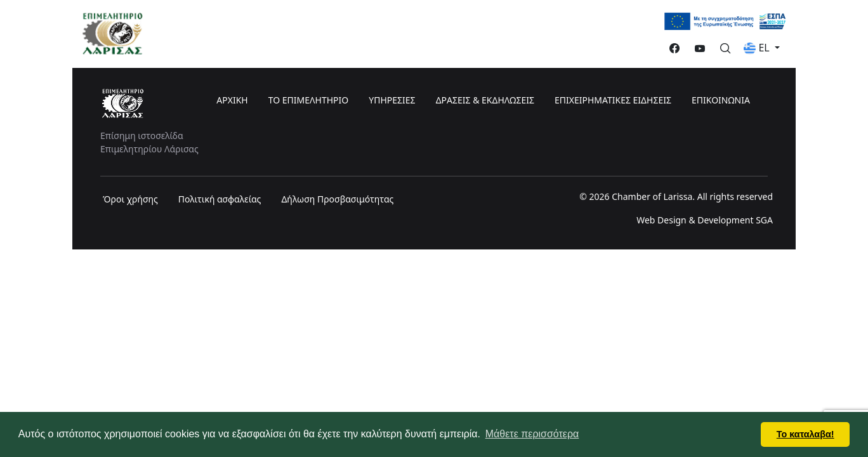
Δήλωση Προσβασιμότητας (337, 199)
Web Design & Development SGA (705, 220)
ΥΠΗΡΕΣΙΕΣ (392, 100)
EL (758, 48)
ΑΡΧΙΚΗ (232, 100)
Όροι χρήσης (130, 199)
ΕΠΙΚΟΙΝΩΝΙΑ (721, 100)
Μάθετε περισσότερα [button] (532, 434)
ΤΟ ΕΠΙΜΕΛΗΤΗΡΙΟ (309, 100)
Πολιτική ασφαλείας (220, 199)
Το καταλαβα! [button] (806, 434)
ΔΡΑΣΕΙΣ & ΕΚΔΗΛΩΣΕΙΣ (485, 100)
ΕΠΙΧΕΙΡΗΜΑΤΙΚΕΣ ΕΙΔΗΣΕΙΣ (613, 100)
